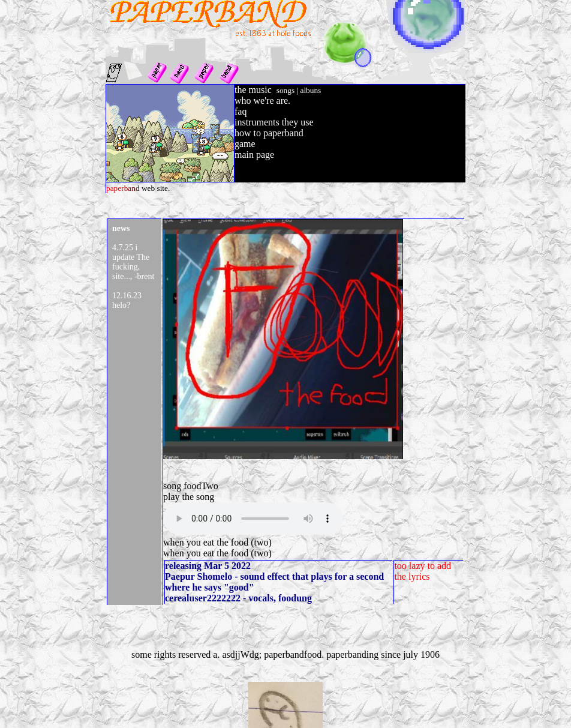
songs (285, 90)
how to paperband (269, 133)
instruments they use (274, 122)
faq (241, 111)
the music (253, 90)
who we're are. (262, 101)
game (245, 144)
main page (254, 155)
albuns (310, 90)
